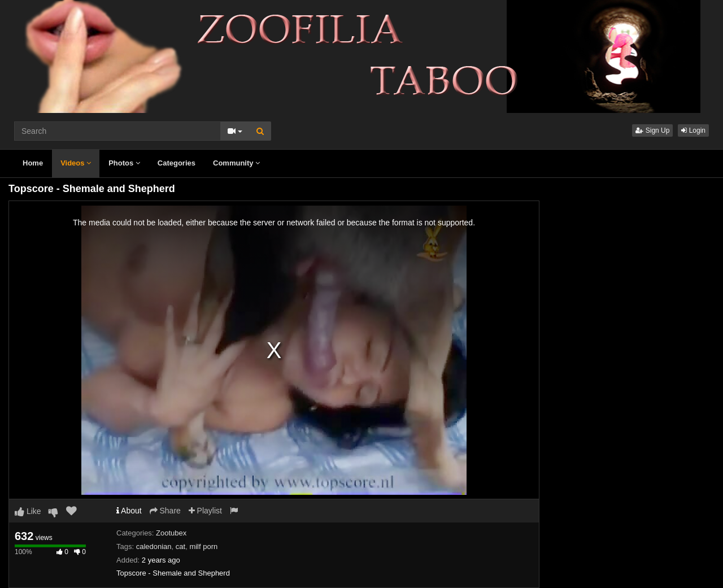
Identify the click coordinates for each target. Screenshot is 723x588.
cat (180, 546)
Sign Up (652, 130)
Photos (124, 163)
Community (236, 163)
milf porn (203, 546)
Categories (177, 163)
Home (33, 163)
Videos (76, 163)
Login (693, 130)
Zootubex (171, 533)
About (129, 511)
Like (28, 511)
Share (165, 511)
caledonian (154, 546)
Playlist (205, 511)
